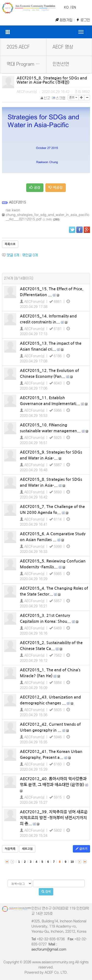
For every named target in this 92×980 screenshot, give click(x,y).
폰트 (73, 98)
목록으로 (10, 244)
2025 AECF (18, 47)
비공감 (56, 187)
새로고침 (27, 849)
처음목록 (10, 849)
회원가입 (64, 20)
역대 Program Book (26, 64)
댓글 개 (13, 255)
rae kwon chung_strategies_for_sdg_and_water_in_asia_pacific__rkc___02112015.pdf (47, 215)
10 (72, 862)
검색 (46, 892)
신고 (46, 98)
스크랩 (59, 98)
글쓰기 (81, 849)
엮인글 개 (30, 255)
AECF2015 (18, 202)
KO (66, 7)
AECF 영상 (63, 47)
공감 (35, 187)
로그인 (83, 20)
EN (74, 7)
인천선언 (61, 64)
